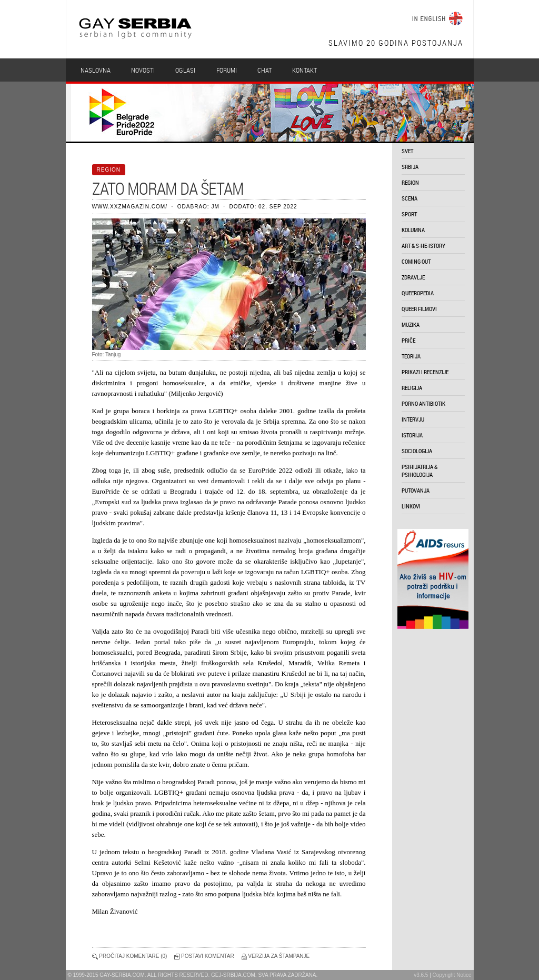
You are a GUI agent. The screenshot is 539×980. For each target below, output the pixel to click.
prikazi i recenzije (425, 372)
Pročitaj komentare (129, 956)
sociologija (417, 451)
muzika (411, 324)
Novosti (143, 70)
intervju (413, 419)
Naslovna (96, 70)
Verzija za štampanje (279, 956)
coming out (416, 261)
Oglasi (185, 70)
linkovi (411, 506)
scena (410, 198)
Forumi (227, 70)
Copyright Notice (452, 975)
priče (408, 340)
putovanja (416, 490)
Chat (264, 70)
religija (412, 388)
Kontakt (305, 70)
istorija (412, 435)
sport (409, 214)
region (410, 182)
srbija (410, 167)
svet (407, 151)
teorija (411, 356)
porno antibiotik (423, 403)
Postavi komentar (208, 956)
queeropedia (418, 293)
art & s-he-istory (423, 246)
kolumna (413, 230)
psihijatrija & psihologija (420, 471)
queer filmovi (419, 309)
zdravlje (413, 277)
